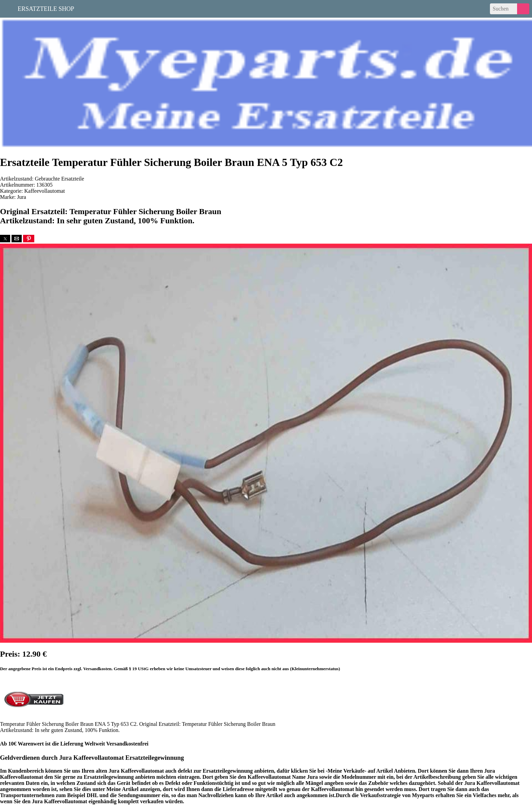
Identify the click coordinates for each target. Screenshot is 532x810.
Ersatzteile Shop (46, 8)
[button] (5, 239)
